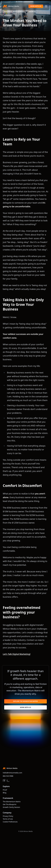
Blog (5, 793)
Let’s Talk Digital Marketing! (17, 654)
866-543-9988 (8, 776)
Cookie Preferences (10, 822)
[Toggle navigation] (46, 6)
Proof (5, 790)
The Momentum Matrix (12, 802)
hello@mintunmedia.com (12, 773)
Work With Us (36, 6)
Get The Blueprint (10, 804)
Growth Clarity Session (11, 807)
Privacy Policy (8, 816)
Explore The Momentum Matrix (26, 701)
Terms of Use (8, 819)
